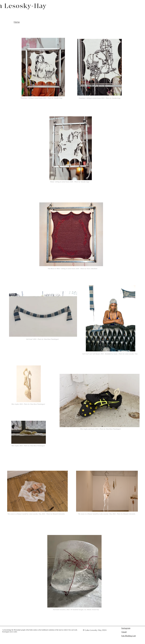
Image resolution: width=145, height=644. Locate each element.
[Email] (131, 632)
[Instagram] (126, 628)
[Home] (17, 22)
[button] (128, 636)
